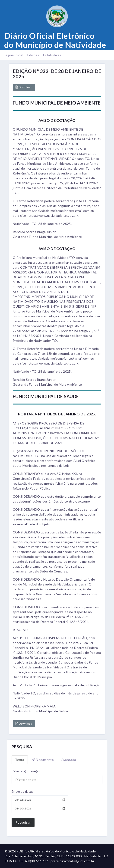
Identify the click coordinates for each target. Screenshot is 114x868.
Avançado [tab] (69, 760)
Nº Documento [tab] (43, 760)
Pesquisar (23, 822)
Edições (33, 55)
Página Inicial (13, 55)
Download (24, 87)
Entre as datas (22, 791)
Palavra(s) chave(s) (26, 771)
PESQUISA (22, 747)
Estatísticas (52, 55)
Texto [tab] (20, 760)
